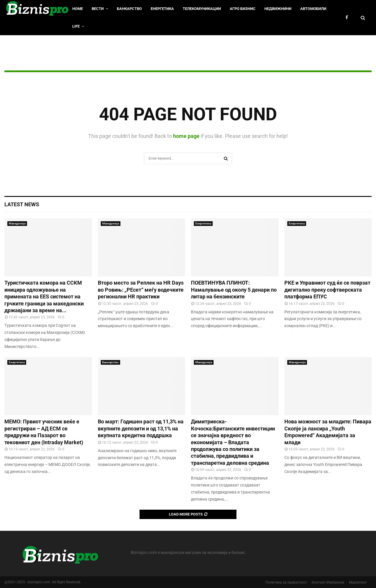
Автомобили (313, 9)
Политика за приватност (286, 582)
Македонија (17, 223)
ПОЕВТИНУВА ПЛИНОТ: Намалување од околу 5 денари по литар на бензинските (234, 290)
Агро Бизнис (243, 9)
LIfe (76, 26)
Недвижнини (278, 9)
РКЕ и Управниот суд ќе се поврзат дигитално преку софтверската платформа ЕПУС (327, 290)
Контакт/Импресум (328, 582)
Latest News (22, 204)
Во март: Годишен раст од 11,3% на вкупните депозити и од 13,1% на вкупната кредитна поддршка (141, 428)
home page (186, 136)
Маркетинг (358, 582)
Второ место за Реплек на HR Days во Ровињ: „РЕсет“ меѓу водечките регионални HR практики (141, 290)
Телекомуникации (202, 9)
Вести (98, 9)
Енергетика (162, 9)
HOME (78, 9)
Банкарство (129, 9)
